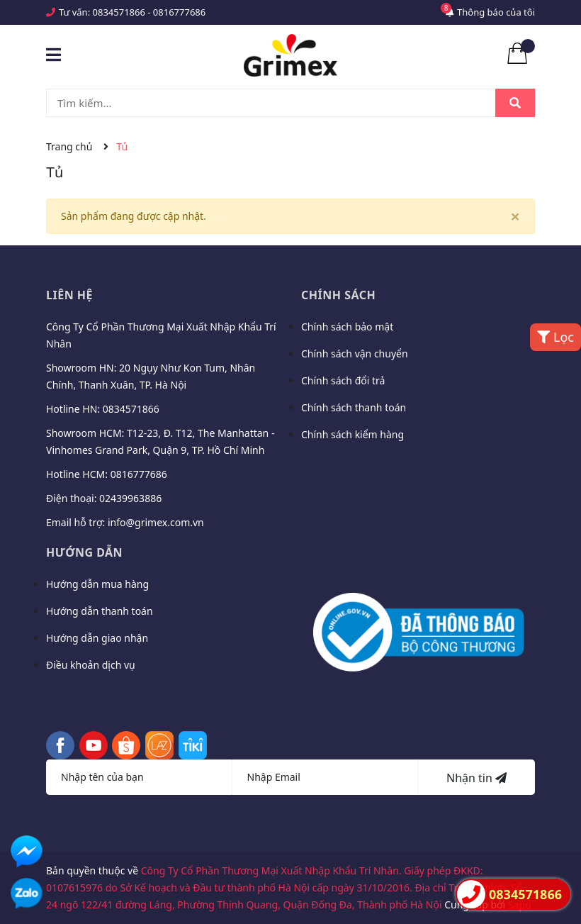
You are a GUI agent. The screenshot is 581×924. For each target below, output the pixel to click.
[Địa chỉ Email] (326, 777)
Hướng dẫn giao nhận (97, 638)
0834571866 (119, 12)
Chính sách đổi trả (343, 380)
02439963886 (130, 498)
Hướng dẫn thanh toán (100, 611)
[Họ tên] (139, 777)
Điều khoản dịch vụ (91, 665)
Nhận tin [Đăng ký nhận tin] (476, 778)
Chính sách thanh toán (354, 407)
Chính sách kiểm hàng (352, 434)
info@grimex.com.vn (156, 522)
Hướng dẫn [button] (84, 552)
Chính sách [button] (338, 295)
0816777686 (179, 12)
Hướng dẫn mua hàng (97, 584)
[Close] (515, 216)
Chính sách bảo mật (347, 327)
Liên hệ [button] (69, 295)
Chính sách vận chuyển (355, 354)
